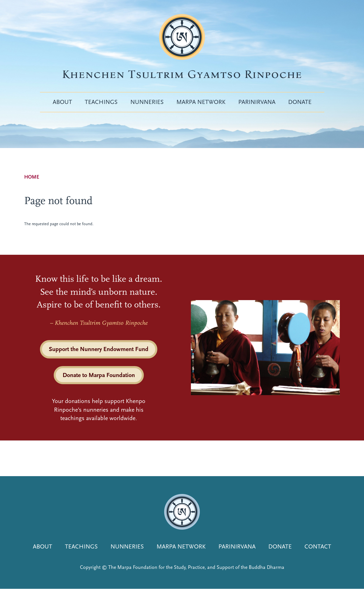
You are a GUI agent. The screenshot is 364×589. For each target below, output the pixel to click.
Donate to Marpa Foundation (99, 375)
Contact (318, 546)
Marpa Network (201, 102)
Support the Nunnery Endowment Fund (99, 349)
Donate (300, 102)
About (62, 102)
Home (32, 177)
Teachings (101, 102)
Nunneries (147, 102)
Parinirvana (257, 102)
